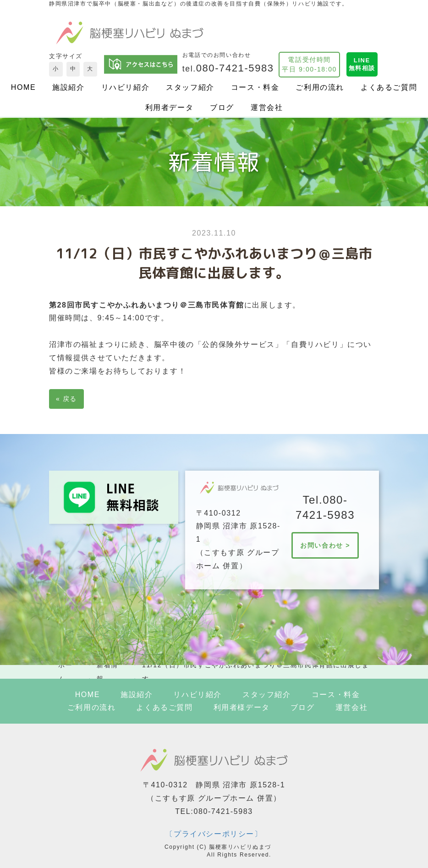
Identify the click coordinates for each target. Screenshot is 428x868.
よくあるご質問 (389, 87)
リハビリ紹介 (126, 87)
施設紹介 (68, 87)
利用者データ (170, 107)
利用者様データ (242, 707)
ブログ (222, 107)
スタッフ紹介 (190, 87)
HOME (23, 87)
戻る (66, 399)
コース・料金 (255, 87)
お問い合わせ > (325, 545)
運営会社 (267, 107)
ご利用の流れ (320, 87)
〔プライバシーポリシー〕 (214, 834)
